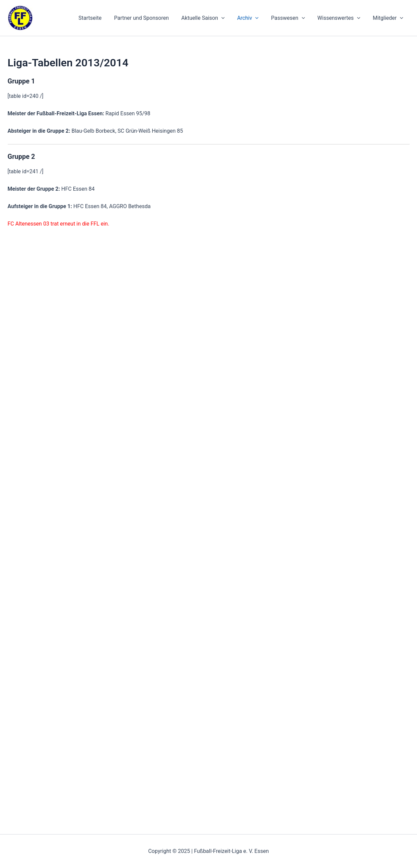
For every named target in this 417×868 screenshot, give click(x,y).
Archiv (254, 18)
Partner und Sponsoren (151, 18)
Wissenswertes (342, 18)
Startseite (102, 18)
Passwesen (293, 18)
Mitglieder (389, 18)
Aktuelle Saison (211, 18)
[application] (229, 18)
